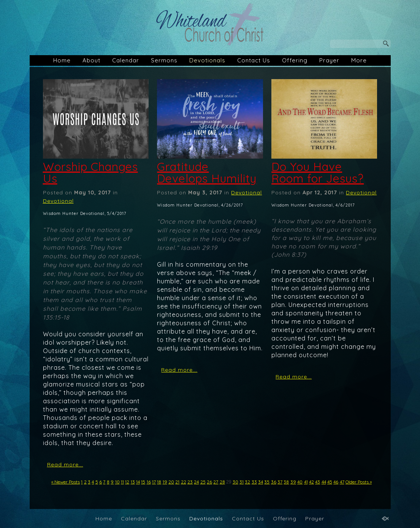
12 (127, 482)
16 (149, 482)
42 (311, 482)
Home (62, 60)
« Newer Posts (66, 482)
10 (117, 482)
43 (318, 482)
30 (235, 482)
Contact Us (254, 60)
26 (209, 482)
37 (280, 482)
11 (122, 482)
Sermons (164, 60)
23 (190, 482)
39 (293, 482)
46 (336, 482)
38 (286, 482)
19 (165, 482)
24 (196, 482)
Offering (295, 60)
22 (184, 482)
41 (306, 482)
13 (133, 482)
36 (274, 482)
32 (247, 482)
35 (267, 482)
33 (254, 482)
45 (330, 482)
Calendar (126, 60)
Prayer (329, 60)
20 (171, 482)
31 (242, 482)
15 (143, 482)
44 (324, 482)
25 (203, 482)
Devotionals (207, 60)
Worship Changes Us (90, 173)
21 (177, 482)
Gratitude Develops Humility (207, 173)
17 (154, 482)
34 (261, 482)
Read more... (65, 464)
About (91, 60)
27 (216, 482)
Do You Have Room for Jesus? (318, 173)
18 (159, 482)
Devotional (58, 201)
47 (342, 482)
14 (138, 482)
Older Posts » (359, 482)
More (359, 60)
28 (222, 482)
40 (300, 482)
